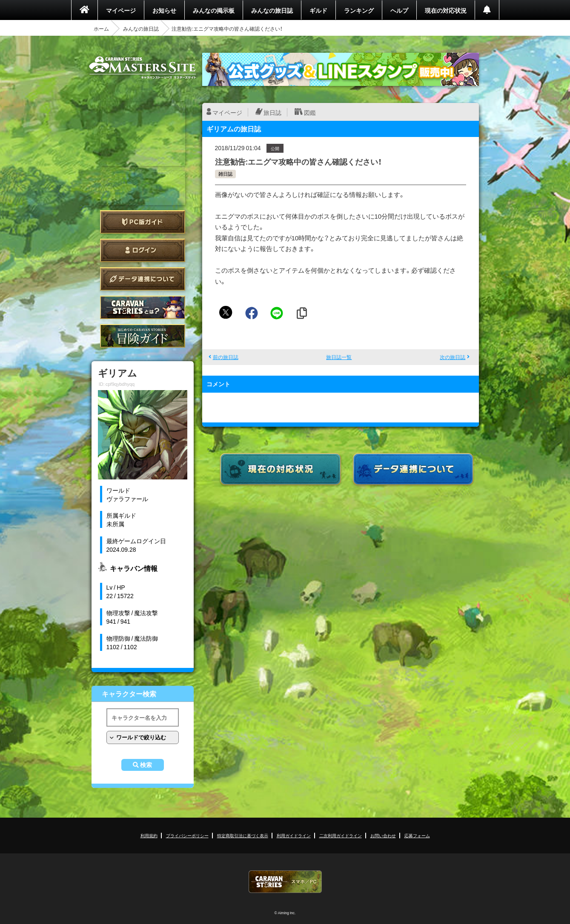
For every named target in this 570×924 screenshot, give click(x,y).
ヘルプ (399, 10)
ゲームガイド (143, 336)
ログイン (143, 250)
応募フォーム (417, 835)
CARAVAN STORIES (285, 882)
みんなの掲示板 (214, 10)
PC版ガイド (143, 222)
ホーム (101, 29)
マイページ (121, 10)
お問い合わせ (383, 835)
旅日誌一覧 (339, 357)
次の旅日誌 (453, 357)
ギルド (318, 10)
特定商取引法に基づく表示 (243, 835)
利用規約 (149, 835)
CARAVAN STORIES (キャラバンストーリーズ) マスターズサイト (143, 68)
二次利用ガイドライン (341, 835)
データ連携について (143, 279)
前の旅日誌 (226, 357)
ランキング (359, 10)
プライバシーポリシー (187, 835)
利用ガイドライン (294, 835)
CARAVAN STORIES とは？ (143, 307)
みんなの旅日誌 (272, 10)
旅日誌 (272, 112)
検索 (146, 765)
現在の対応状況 (446, 10)
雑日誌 (225, 174)
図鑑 (310, 112)
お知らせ (164, 10)
